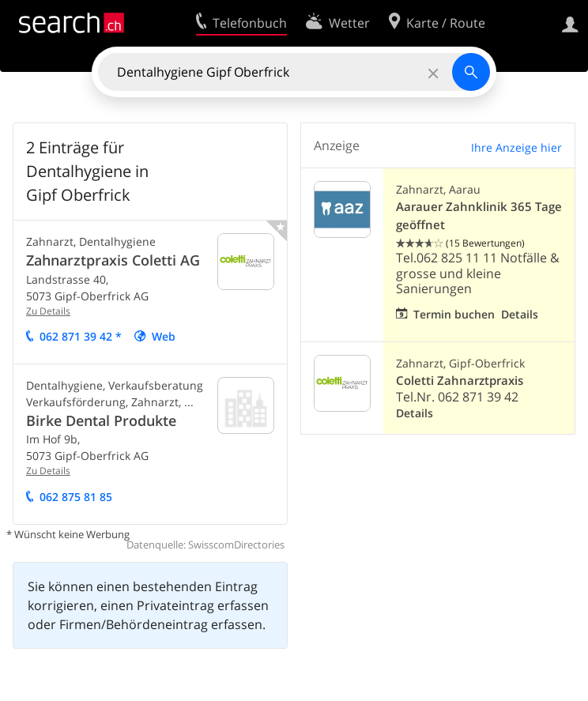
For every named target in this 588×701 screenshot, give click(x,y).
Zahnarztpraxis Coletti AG (113, 260)
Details (520, 314)
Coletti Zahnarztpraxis (460, 381)
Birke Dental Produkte (101, 420)
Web (164, 336)
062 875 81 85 (76, 497)
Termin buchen (454, 314)
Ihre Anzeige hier (516, 147)
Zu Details (48, 311)
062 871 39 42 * (81, 336)
